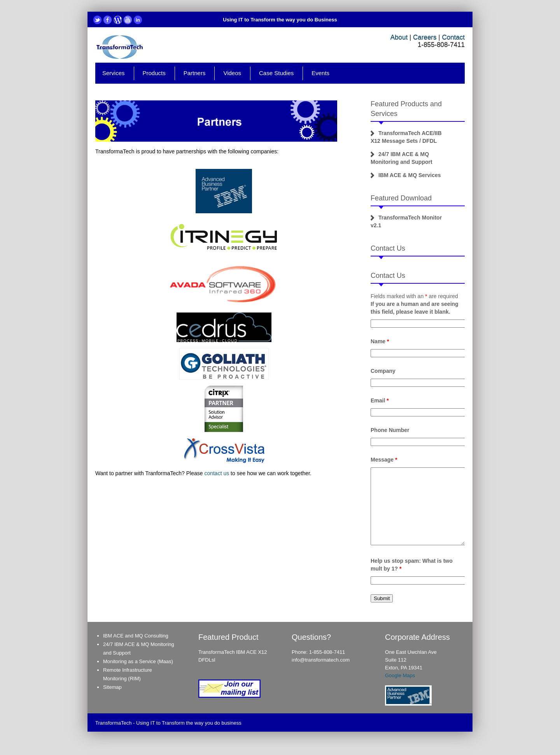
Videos (232, 73)
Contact (453, 37)
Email (380, 400)
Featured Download (401, 198)
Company (383, 371)
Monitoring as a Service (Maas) (138, 661)
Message (384, 460)
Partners (195, 73)
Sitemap (112, 687)
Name (380, 341)
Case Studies (276, 73)
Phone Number (390, 430)
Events (320, 73)
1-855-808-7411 (327, 652)
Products (154, 73)
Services (114, 73)
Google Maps (400, 675)
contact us (217, 473)
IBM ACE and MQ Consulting (136, 636)
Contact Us (388, 248)
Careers (425, 37)
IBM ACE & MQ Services (410, 175)
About (399, 37)
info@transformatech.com (321, 660)
